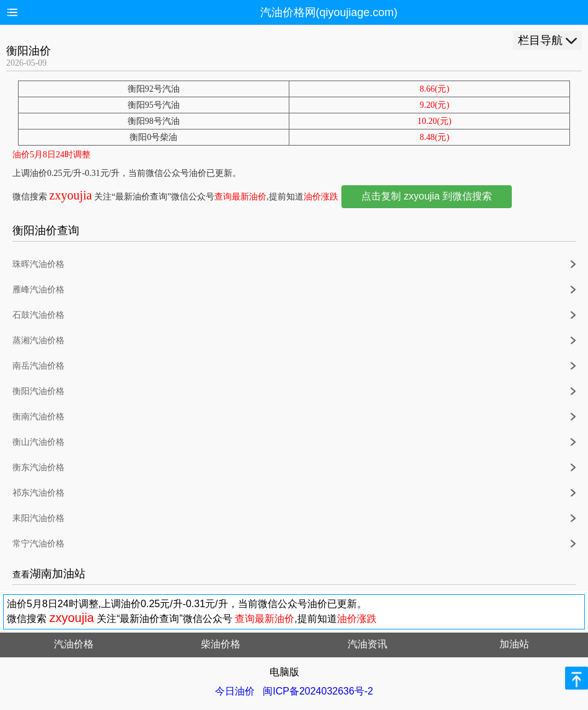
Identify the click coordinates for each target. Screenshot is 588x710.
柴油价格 (221, 644)
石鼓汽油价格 (38, 315)
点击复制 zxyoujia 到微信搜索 (427, 196)
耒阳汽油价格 (38, 518)
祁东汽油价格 (38, 493)
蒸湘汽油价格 (38, 340)
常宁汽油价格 (38, 544)
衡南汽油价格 (38, 417)
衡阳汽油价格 (38, 391)
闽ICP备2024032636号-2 (318, 691)
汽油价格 (74, 644)
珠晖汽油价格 (38, 264)
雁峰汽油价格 (38, 290)
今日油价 (235, 691)
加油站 (514, 644)
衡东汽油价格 (38, 467)
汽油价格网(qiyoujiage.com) (329, 12)
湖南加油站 (58, 574)
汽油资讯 (367, 644)
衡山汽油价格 (38, 442)
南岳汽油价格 (38, 366)
